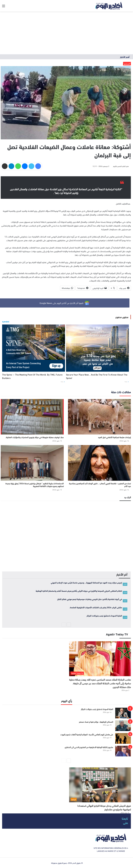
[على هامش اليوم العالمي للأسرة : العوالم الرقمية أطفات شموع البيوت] (123, 738)
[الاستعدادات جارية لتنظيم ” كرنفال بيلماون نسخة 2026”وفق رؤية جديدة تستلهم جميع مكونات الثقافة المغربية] (32, 463)
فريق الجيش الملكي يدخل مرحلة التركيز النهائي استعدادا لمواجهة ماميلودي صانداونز (104, 807)
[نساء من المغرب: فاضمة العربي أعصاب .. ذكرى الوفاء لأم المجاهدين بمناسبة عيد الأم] (100, 463)
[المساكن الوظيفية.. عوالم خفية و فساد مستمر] (123, 726)
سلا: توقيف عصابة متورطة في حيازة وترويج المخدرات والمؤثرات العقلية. (35, 437)
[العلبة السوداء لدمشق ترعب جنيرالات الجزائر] (123, 713)
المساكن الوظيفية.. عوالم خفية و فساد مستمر (96, 722)
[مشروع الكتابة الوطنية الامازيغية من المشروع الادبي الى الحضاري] (123, 751)
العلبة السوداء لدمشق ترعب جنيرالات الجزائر (97, 709)
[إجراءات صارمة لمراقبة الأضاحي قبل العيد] (100, 417)
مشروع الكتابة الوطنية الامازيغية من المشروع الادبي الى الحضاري (89, 747)
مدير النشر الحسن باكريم (121, 166)
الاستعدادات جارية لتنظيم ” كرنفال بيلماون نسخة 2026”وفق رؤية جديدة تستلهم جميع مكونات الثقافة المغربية (35, 485)
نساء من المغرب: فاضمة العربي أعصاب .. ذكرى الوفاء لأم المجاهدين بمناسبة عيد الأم (100, 485)
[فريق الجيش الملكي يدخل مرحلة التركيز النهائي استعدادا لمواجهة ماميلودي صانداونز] (100, 785)
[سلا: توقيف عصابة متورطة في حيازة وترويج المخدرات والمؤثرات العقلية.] (32, 417)
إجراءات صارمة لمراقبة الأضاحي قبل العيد (114, 437)
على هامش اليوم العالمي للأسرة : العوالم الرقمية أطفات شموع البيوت (87, 734)
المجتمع (127, 64)
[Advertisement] (66, 33)
